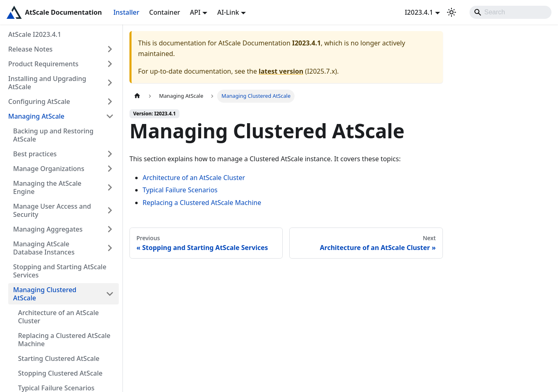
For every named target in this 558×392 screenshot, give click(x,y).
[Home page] (137, 96)
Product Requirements (43, 64)
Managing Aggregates (48, 229)
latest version (281, 71)
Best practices (35, 154)
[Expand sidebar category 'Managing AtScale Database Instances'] (110, 248)
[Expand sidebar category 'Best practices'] (110, 154)
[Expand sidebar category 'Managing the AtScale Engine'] (110, 187)
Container (165, 12)
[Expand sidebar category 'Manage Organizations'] (110, 169)
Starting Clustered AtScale (59, 358)
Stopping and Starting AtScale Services (60, 271)
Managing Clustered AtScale (45, 294)
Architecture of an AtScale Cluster (58, 317)
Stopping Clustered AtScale (60, 373)
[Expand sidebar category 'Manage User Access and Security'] (110, 210)
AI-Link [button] (228, 12)
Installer (126, 12)
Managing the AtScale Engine (47, 187)
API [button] (195, 12)
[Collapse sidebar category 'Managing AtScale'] (110, 116)
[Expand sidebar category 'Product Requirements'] (110, 64)
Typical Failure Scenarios (180, 190)
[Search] (510, 12)
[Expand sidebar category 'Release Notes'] (110, 49)
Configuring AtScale (39, 101)
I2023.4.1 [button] (419, 12)
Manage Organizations (49, 169)
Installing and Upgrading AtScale (47, 83)
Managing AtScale (36, 116)
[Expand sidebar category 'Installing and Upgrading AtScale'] (110, 83)
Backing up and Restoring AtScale (53, 135)
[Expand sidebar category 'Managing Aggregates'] (110, 229)
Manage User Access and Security (52, 210)
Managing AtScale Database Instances (44, 248)
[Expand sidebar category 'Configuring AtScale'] (110, 101)
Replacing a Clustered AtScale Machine (64, 340)
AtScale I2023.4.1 (35, 34)
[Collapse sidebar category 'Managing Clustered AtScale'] (110, 294)
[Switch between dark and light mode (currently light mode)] (451, 12)
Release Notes (30, 49)
